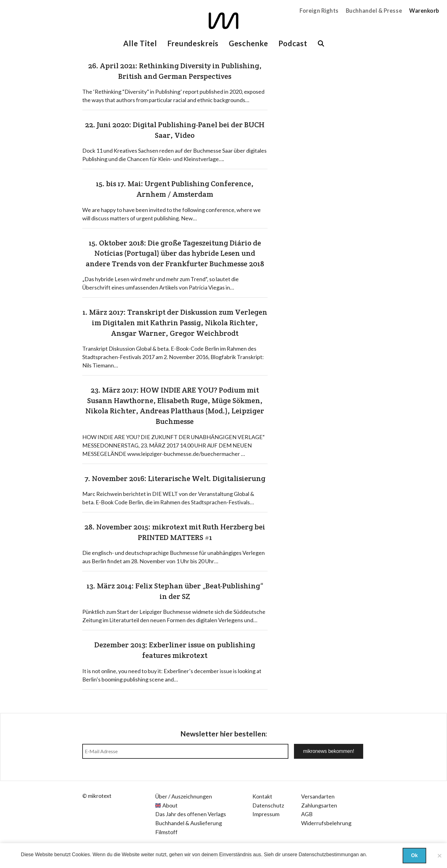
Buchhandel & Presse (374, 11)
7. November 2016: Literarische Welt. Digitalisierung (175, 478)
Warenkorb (424, 11)
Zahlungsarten (319, 805)
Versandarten (318, 796)
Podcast (293, 43)
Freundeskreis (193, 43)
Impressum (266, 814)
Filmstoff (166, 832)
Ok (414, 855)
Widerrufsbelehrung (326, 823)
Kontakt (262, 796)
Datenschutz (268, 805)
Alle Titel (140, 43)
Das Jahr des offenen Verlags (191, 814)
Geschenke (248, 43)
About (170, 805)
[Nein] (439, 856)
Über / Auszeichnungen (184, 796)
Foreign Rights (319, 11)
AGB (307, 814)
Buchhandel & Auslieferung (189, 823)
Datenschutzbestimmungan (329, 855)
